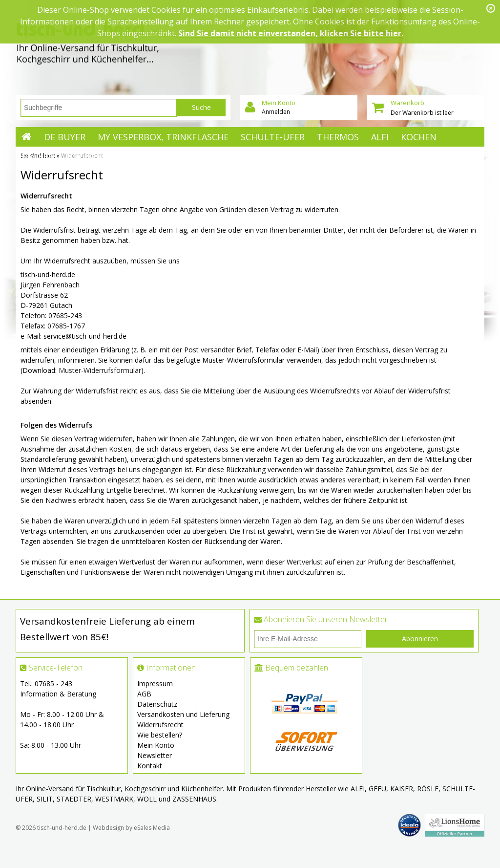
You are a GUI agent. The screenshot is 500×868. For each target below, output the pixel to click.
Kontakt (150, 766)
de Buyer (65, 137)
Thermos (338, 137)
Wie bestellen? (160, 735)
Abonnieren (420, 639)
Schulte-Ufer (273, 137)
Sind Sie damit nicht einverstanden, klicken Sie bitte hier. (291, 33)
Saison (156, 195)
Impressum (155, 684)
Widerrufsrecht (160, 725)
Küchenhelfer (101, 156)
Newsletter (155, 755)
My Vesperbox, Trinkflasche (163, 137)
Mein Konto (156, 745)
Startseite (27, 137)
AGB (144, 694)
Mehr (159, 156)
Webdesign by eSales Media (131, 828)
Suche (201, 107)
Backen (38, 156)
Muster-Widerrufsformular (100, 370)
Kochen (419, 137)
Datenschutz (157, 704)
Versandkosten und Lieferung (183, 714)
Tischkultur (171, 176)
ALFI (380, 137)
